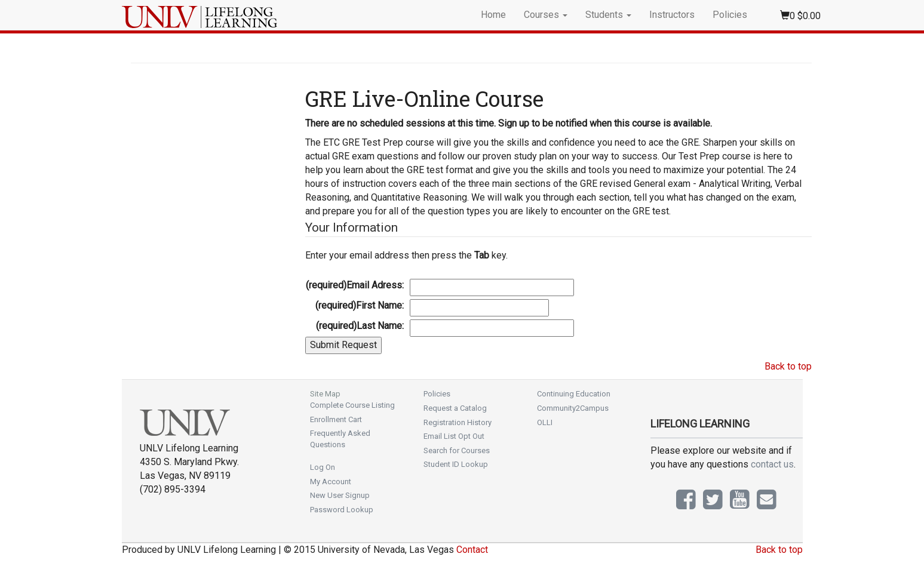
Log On (323, 467)
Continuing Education (574, 394)
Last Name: (360, 326)
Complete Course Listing (352, 405)
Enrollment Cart (336, 419)
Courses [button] (546, 15)
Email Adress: (355, 285)
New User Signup (340, 495)
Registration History (458, 422)
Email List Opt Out (454, 436)
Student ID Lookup (456, 464)
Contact (472, 550)
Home (493, 15)
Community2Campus (573, 408)
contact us (772, 464)
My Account (331, 482)
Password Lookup (342, 510)
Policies (730, 15)
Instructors (672, 15)
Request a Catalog (455, 408)
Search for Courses (457, 450)
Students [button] (608, 15)
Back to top (788, 366)
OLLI (545, 422)
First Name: (360, 305)
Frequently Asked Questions (340, 439)
